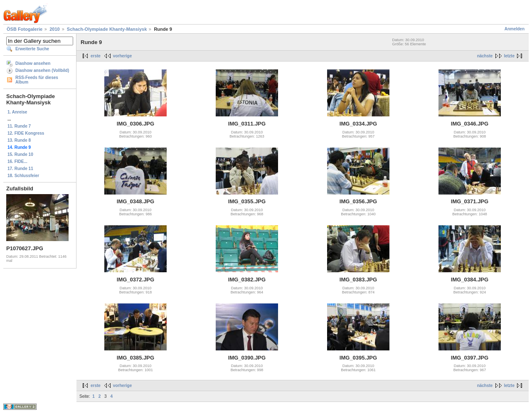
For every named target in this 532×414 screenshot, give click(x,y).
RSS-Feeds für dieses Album (37, 80)
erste (96, 56)
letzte (509, 56)
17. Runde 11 (20, 169)
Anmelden (515, 29)
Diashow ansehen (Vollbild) (42, 70)
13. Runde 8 (19, 140)
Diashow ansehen (33, 63)
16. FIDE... (17, 161)
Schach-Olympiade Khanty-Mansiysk (107, 29)
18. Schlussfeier (23, 176)
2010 (54, 29)
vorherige (123, 56)
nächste (485, 56)
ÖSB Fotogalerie (25, 29)
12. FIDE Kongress (26, 133)
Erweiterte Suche (32, 49)
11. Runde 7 (19, 126)
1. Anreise (17, 112)
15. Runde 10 (20, 154)
